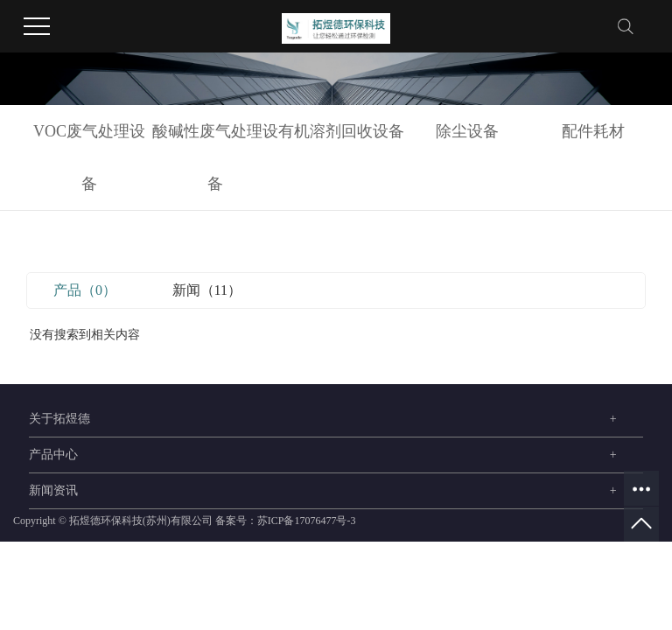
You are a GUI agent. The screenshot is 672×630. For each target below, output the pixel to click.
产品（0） (85, 290)
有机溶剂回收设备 (341, 131)
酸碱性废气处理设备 (215, 157)
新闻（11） (207, 290)
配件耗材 (593, 131)
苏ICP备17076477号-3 (307, 521)
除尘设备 (467, 131)
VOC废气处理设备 (89, 157)
